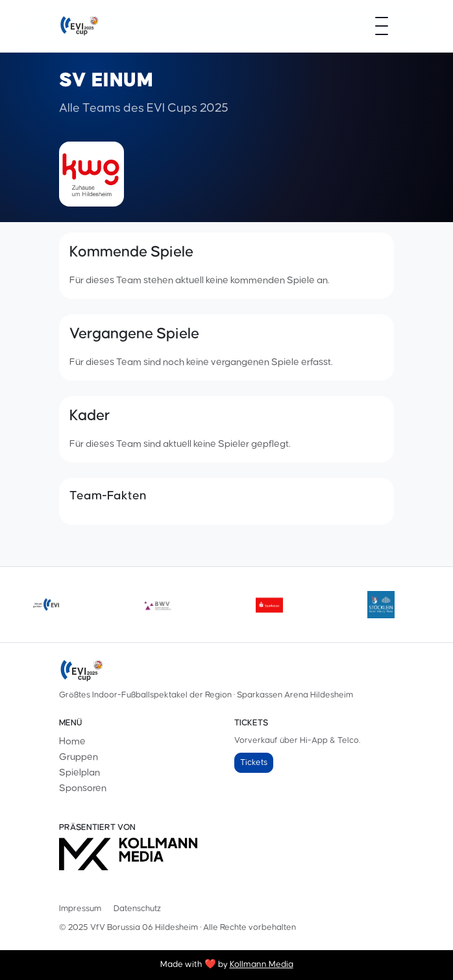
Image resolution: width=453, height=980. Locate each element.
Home (72, 741)
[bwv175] (158, 605)
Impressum (80, 909)
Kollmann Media (262, 964)
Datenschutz (137, 909)
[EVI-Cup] (79, 26)
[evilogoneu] (46, 605)
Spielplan (80, 773)
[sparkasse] (269, 605)
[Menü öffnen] (382, 26)
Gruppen (79, 757)
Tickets (254, 762)
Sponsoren (83, 788)
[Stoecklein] (381, 605)
